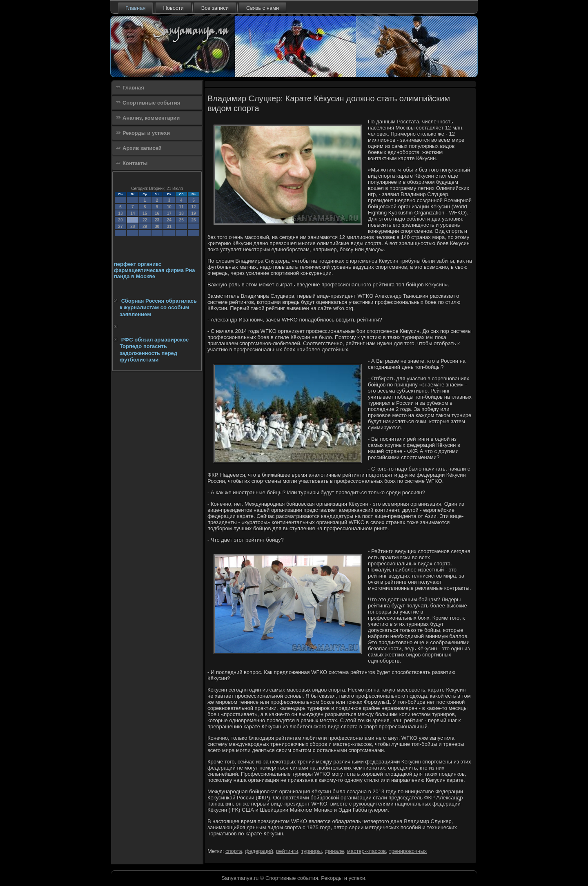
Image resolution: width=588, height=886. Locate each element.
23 (157, 220)
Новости (173, 8)
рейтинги (287, 851)
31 (169, 227)
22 (145, 220)
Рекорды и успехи (146, 133)
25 (182, 220)
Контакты (135, 163)
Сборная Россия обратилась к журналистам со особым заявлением (158, 308)
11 (182, 207)
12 (193, 207)
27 (120, 227)
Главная (135, 8)
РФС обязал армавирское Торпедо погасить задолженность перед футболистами (154, 350)
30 (157, 227)
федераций (259, 851)
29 (145, 227)
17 (169, 213)
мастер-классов (366, 851)
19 (193, 213)
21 (133, 220)
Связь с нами (263, 8)
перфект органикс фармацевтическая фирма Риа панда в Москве (155, 270)
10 (169, 207)
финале (334, 851)
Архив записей (142, 148)
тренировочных (408, 851)
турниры (311, 851)
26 (193, 220)
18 (182, 213)
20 (120, 220)
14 (133, 213)
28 (133, 227)
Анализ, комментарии (151, 118)
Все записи (215, 8)
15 (145, 213)
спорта (234, 851)
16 (157, 213)
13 (120, 213)
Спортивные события (151, 103)
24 (169, 220)
